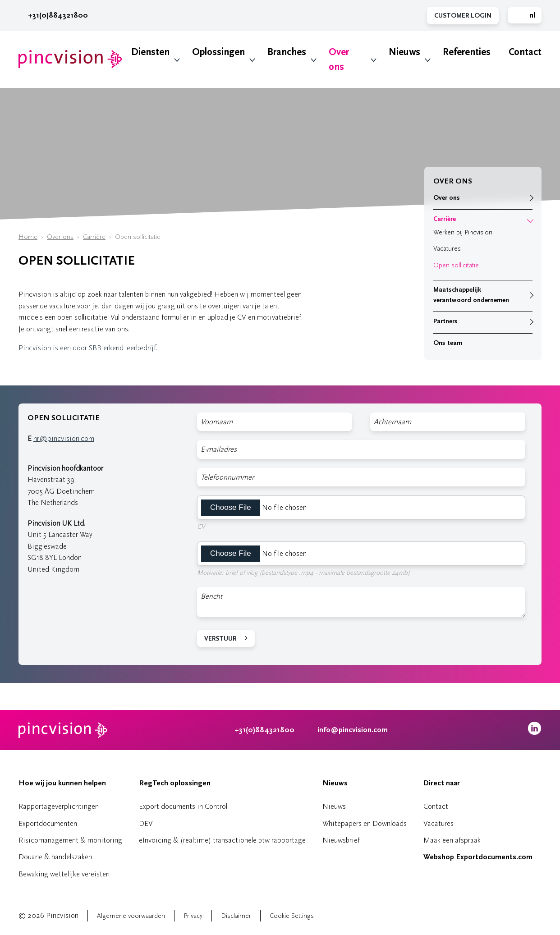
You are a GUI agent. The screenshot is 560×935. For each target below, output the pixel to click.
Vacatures (447, 249)
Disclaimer (236, 916)
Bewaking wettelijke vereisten (64, 874)
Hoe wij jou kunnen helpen (62, 783)
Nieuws (404, 52)
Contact (525, 52)
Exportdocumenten (48, 823)
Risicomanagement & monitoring (70, 840)
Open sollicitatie (456, 265)
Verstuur (220, 639)
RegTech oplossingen (175, 783)
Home (28, 237)
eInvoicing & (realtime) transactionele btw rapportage (222, 840)
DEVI (147, 823)
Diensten (150, 52)
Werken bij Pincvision (463, 232)
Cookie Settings (292, 916)
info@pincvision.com (353, 730)
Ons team (448, 343)
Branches (287, 52)
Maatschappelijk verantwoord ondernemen (471, 295)
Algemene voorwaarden (131, 916)
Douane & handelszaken (55, 857)
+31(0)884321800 (53, 15)
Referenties (467, 52)
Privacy (193, 916)
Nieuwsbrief (341, 840)
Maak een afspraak (452, 840)
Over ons (339, 60)
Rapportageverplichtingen (59, 806)
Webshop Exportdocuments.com (478, 857)
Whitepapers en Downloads (365, 823)
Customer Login (463, 16)
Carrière (94, 237)
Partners (445, 321)
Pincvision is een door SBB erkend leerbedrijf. (88, 348)
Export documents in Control (183, 806)
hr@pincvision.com (64, 438)
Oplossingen (218, 52)
